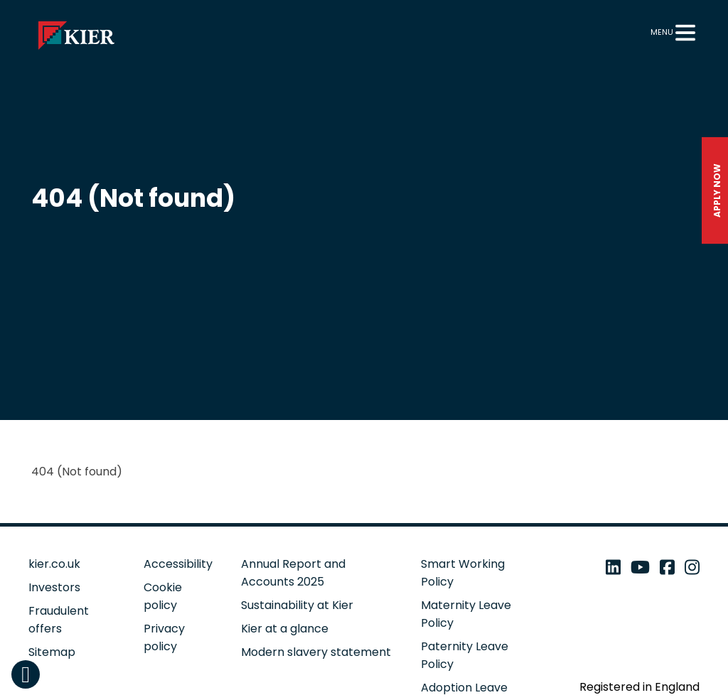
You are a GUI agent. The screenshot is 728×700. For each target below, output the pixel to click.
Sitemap (52, 652)
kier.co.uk (54, 564)
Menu (662, 32)
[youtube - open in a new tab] (640, 567)
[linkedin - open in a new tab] (613, 567)
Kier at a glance (285, 629)
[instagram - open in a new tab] (692, 567)
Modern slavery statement (316, 652)
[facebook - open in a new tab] (667, 567)
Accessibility (178, 564)
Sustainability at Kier (297, 605)
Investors (54, 587)
